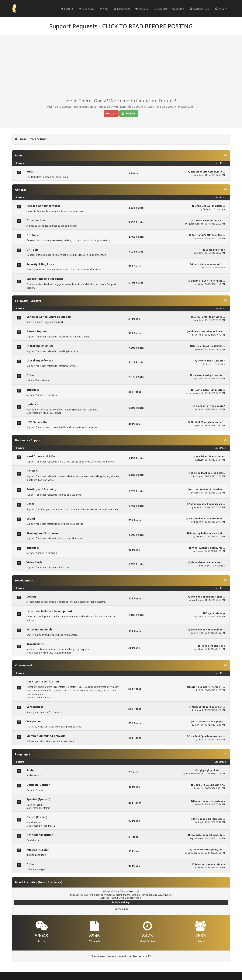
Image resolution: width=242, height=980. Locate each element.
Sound (31, 519)
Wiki (104, 9)
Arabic (31, 770)
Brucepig (119, 909)
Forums (67, 9)
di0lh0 (200, 867)
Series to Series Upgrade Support (49, 317)
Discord (160, 9)
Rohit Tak (198, 507)
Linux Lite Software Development (49, 611)
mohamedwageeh (194, 774)
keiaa (200, 739)
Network (32, 471)
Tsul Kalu (199, 335)
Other (30, 375)
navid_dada (197, 600)
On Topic (32, 250)
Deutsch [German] (39, 785)
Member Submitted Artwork (46, 736)
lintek (200, 409)
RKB (201, 690)
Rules (19, 155)
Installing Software (40, 360)
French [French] (37, 817)
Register (129, 113)
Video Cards (35, 562)
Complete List (129, 891)
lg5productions (195, 224)
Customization (25, 665)
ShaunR (199, 536)
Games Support (37, 331)
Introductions (36, 220)
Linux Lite (87, 9)
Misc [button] (221, 9)
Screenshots (35, 707)
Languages (23, 754)
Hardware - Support (28, 440)
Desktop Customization (43, 681)
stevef (200, 349)
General (20, 190)
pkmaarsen (197, 838)
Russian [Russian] (38, 850)
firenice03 (48, 413)
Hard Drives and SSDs (41, 456)
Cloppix (199, 551)
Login (111, 113)
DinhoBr (199, 725)
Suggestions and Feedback (45, 279)
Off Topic (33, 235)
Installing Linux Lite (40, 346)
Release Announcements (43, 206)
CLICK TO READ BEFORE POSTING (147, 26)
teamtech (198, 493)
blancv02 (198, 522)
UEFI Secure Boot (38, 422)
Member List (199, 9)
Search (178, 9)
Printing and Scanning (41, 489)
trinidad (66, 653)
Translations (35, 644)
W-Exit (200, 788)
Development (24, 580)
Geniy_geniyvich (195, 853)
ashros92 (145, 956)
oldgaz (199, 476)
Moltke (47, 808)
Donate (142, 9)
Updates (32, 404)
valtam (200, 175)
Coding (31, 596)
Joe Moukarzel (196, 393)
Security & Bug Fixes (40, 264)
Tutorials (33, 390)
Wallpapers (34, 721)
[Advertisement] (121, 68)
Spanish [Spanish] (38, 799)
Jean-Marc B (49, 826)
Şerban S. (207, 209)
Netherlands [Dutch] (40, 835)
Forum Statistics (50, 882)
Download (122, 9)
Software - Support (28, 301)
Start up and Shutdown (42, 533)
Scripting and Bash (39, 629)
